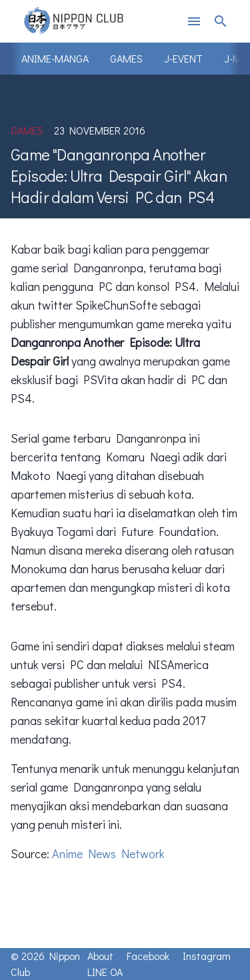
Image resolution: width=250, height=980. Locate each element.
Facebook (148, 956)
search (221, 21)
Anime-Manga (55, 58)
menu (194, 21)
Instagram (207, 956)
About (100, 956)
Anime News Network (108, 854)
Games (126, 58)
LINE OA (105, 972)
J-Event (183, 58)
